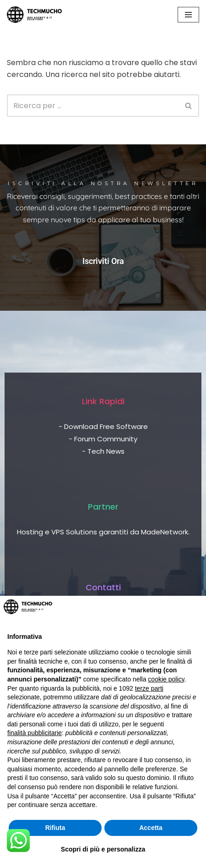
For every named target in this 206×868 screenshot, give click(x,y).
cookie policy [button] (166, 679)
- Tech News (103, 451)
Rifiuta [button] (55, 828)
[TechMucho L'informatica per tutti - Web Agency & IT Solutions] (34, 15)
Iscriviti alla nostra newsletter (103, 183)
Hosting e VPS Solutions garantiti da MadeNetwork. (103, 532)
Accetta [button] (151, 828)
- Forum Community (103, 439)
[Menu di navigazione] (188, 15)
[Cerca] (93, 106)
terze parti (149, 688)
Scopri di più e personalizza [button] (103, 849)
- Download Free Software (103, 426)
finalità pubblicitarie (35, 733)
